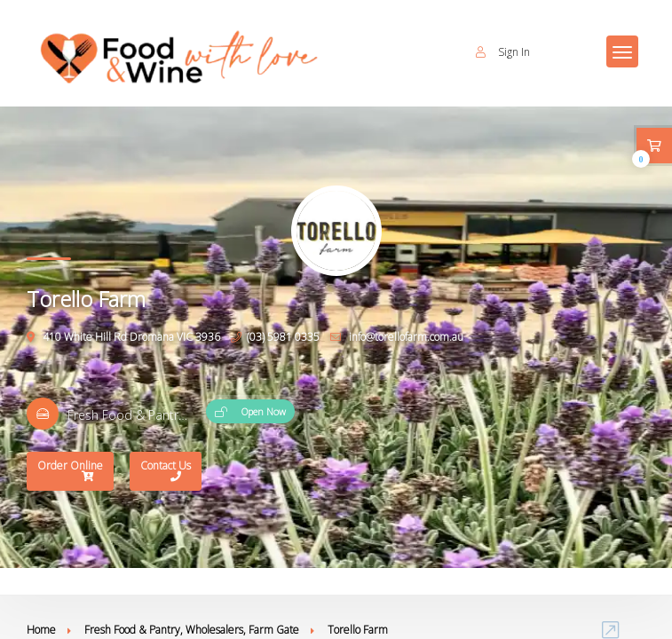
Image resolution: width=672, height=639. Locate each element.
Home (41, 630)
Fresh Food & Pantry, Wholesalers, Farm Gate (192, 630)
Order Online (70, 473)
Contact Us (166, 473)
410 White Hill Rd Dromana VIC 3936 (123, 337)
